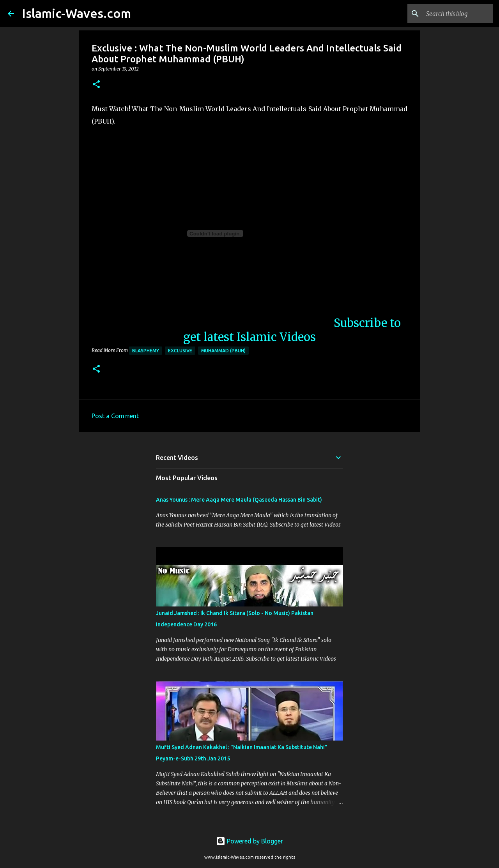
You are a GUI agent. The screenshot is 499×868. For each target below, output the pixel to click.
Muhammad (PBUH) (223, 351)
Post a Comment (115, 416)
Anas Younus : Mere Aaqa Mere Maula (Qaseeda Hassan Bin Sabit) (239, 500)
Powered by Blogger (249, 841)
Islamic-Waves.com (76, 13)
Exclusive (180, 351)
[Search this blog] (452, 14)
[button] (96, 85)
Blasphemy (146, 351)
